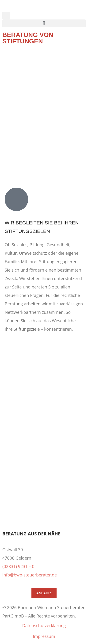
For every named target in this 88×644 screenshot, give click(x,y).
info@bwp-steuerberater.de (30, 575)
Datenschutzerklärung (44, 625)
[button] (6, 16)
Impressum (44, 636)
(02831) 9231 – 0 (18, 566)
